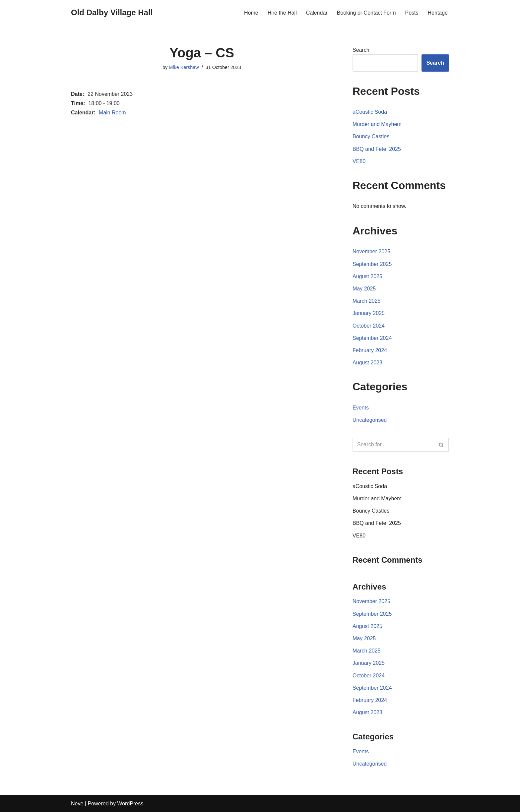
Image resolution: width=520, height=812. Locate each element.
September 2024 (372, 338)
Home (251, 13)
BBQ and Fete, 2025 (377, 149)
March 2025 (367, 301)
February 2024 (370, 350)
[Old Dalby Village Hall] (112, 13)
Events (361, 408)
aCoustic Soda (370, 112)
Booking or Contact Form (366, 13)
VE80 (359, 161)
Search (361, 50)
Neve (77, 804)
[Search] (393, 445)
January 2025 (369, 313)
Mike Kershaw (184, 67)
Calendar (317, 13)
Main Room (112, 113)
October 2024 (369, 326)
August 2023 (367, 363)
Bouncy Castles (371, 136)
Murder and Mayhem (377, 124)
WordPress (130, 804)
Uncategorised (370, 420)
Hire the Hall (282, 13)
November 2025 (371, 251)
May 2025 (364, 289)
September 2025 (372, 264)
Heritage (438, 13)
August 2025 (367, 276)
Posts (412, 13)
